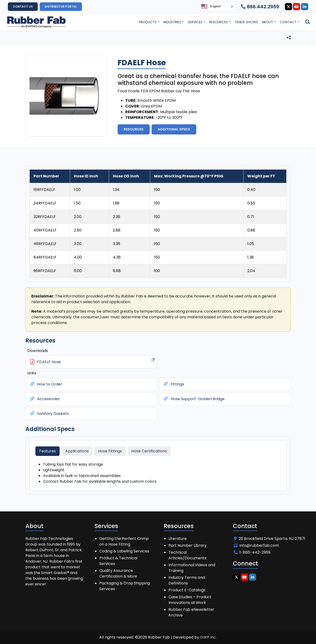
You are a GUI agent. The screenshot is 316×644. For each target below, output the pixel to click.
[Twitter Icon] (288, 7)
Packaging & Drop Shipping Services (125, 586)
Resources (219, 22)
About (267, 22)
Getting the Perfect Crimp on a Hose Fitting (124, 541)
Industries (172, 22)
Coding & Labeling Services (124, 551)
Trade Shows (246, 22)
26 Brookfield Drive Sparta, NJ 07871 (270, 539)
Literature (178, 539)
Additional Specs (174, 129)
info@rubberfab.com (256, 545)
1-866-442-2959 (252, 552)
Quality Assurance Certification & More (118, 573)
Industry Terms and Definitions (187, 580)
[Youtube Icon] (297, 7)
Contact (288, 22)
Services (195, 22)
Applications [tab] (77, 451)
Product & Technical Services (118, 561)
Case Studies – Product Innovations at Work (190, 600)
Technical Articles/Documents (187, 555)
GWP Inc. (208, 637)
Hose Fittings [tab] (110, 451)
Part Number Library (187, 545)
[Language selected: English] (217, 7)
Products (148, 22)
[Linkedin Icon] (305, 7)
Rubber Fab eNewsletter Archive (191, 612)
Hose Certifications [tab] (149, 451)
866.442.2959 (260, 7)
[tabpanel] (158, 473)
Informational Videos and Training (192, 568)
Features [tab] (48, 451)
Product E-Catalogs (187, 590)
